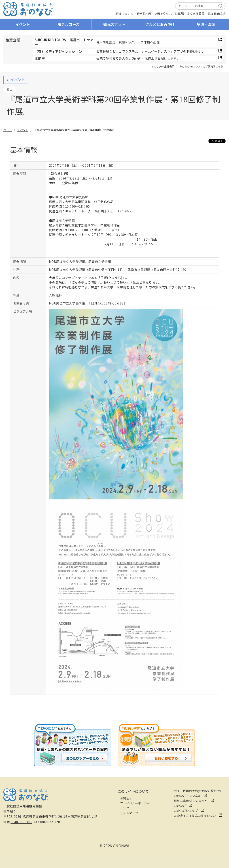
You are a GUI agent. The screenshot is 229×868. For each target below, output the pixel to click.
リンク (125, 808)
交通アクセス (163, 14)
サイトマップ (129, 813)
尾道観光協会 (217, 14)
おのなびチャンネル (188, 796)
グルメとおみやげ (160, 24)
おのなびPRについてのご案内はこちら (201, 67)
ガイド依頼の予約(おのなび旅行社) (197, 791)
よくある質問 (196, 14)
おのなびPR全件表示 (163, 67)
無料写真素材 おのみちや (191, 801)
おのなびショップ (186, 811)
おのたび (180, 806)
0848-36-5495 (21, 822)
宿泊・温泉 (206, 24)
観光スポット (114, 24)
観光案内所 (144, 14)
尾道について (124, 14)
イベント (23, 24)
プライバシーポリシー (135, 803)
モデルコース (69, 24)
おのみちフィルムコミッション (195, 815)
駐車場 (179, 14)
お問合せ (126, 798)
